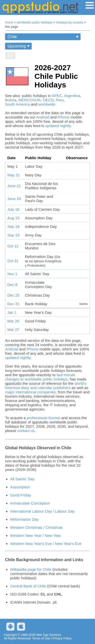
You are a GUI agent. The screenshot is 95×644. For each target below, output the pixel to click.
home (9, 22)
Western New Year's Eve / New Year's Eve (46, 544)
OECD (48, 100)
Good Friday (21, 495)
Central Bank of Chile (28, 586)
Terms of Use (41, 638)
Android (43, 117)
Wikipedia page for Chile (31, 569)
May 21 (14, 175)
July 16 (13, 209)
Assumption (20, 487)
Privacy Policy (62, 638)
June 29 (14, 199)
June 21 (14, 186)
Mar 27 (13, 330)
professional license (44, 418)
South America (17, 104)
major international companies (30, 392)
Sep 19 (13, 235)
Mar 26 (13, 321)
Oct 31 (13, 261)
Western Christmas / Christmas (36, 527)
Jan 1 (12, 312)
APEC (57, 96)
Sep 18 (13, 226)
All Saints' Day (22, 479)
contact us (26, 431)
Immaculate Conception (30, 503)
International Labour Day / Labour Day (42, 511)
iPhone (64, 117)
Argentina (72, 96)
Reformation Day (24, 519)
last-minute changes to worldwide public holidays (40, 377)
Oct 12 (13, 246)
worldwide (47, 104)
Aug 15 (13, 218)
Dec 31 (13, 304)
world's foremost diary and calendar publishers (46, 386)
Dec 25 (13, 295)
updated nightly (58, 126)
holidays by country (70, 22)
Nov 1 (12, 274)
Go (10, 55)
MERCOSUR (30, 100)
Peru (60, 100)
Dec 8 (12, 285)
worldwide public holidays (35, 22)
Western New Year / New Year (36, 535)
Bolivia (11, 100)
